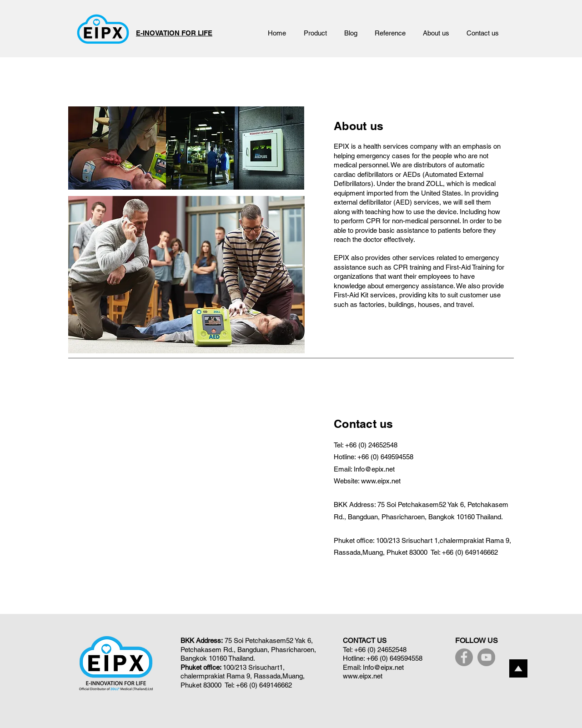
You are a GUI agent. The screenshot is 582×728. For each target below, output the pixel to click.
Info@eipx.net (383, 667)
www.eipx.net (381, 481)
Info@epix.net (374, 469)
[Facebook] (464, 657)
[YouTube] (486, 657)
